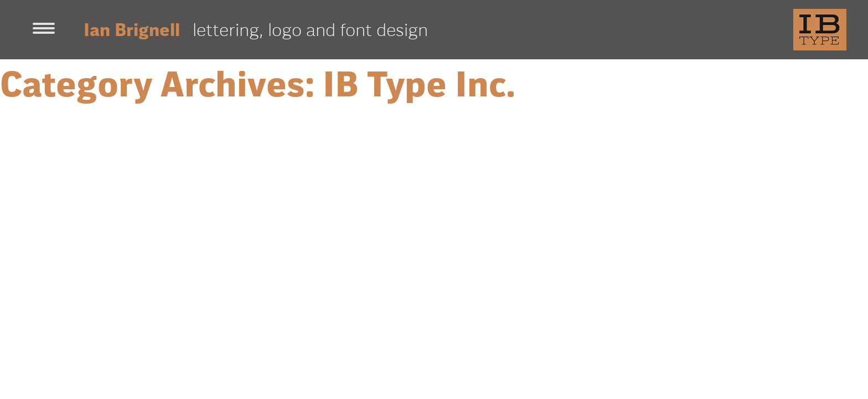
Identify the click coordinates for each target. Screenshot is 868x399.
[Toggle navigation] (44, 29)
